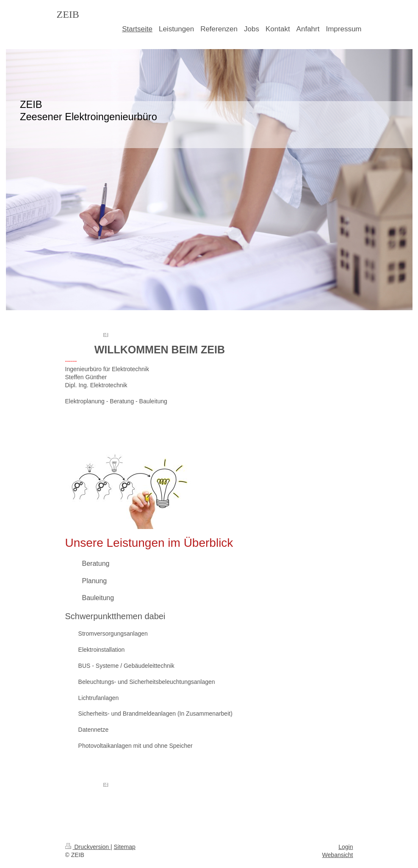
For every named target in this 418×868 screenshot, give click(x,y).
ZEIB (68, 14)
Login (346, 847)
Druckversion (88, 847)
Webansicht (338, 855)
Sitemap (125, 847)
